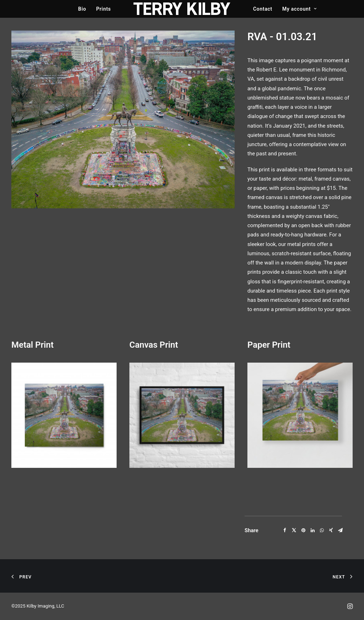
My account (299, 9)
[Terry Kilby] (182, 9)
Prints (103, 9)
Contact (263, 9)
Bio (82, 9)
